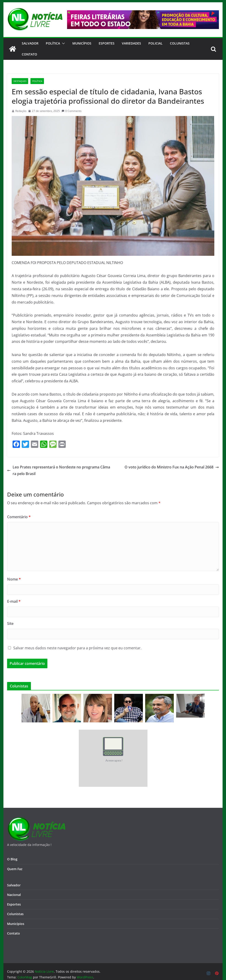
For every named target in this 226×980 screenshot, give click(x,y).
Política (53, 43)
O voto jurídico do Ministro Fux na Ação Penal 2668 (172, 467)
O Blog (12, 859)
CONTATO (29, 54)
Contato (14, 933)
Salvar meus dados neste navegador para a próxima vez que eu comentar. (77, 648)
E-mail (14, 601)
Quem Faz (15, 869)
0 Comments (72, 111)
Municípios (82, 43)
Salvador (30, 43)
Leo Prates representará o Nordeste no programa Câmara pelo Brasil (59, 470)
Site (10, 623)
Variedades (131, 43)
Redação (21, 111)
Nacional (14, 895)
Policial (155, 43)
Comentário (19, 517)
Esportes (107, 43)
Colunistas (180, 43)
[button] (63, 43)
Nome (14, 579)
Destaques (20, 81)
